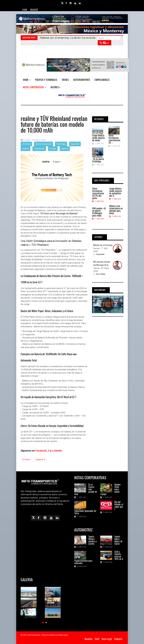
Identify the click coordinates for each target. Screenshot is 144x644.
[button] (43, 622)
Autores (55, 87)
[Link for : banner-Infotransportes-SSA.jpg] (72, 19)
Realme (26, 149)
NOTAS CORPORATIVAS (34, 87)
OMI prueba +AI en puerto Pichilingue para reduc (99, 212)
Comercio (26, 144)
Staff (97, 639)
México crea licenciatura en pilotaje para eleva (116, 210)
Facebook (41, 451)
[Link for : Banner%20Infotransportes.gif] (72, 29)
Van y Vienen (101, 274)
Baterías (65, 149)
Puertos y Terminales (46, 80)
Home (27, 80)
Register (34, 10)
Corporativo (100, 254)
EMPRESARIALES (102, 80)
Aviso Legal (107, 639)
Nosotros (89, 639)
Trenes (65, 80)
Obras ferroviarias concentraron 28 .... (114, 139)
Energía (53, 149)
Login (25, 10)
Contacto (118, 639)
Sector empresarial (44, 144)
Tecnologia (61, 144)
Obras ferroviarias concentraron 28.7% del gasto (98, 194)
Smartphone (39, 149)
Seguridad (75, 144)
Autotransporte (82, 80)
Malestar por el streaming (103, 245)
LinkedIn (57, 451)
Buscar (105, 43)
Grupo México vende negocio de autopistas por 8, (116, 192)
